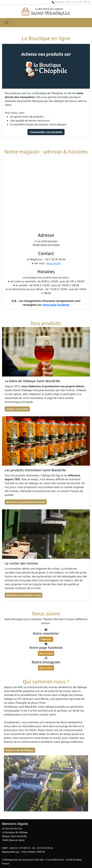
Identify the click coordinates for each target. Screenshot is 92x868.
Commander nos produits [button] (46, 132)
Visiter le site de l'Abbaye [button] (20, 750)
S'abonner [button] (46, 639)
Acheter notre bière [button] (17, 409)
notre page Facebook (56, 305)
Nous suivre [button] (46, 653)
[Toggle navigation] (7, 23)
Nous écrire (53, 263)
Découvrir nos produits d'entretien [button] (26, 502)
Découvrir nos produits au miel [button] (24, 595)
